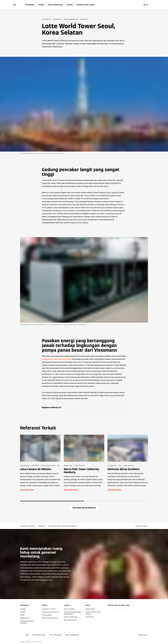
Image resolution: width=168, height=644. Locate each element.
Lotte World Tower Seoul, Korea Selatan (63, 526)
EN (147, 5)
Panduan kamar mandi (85, 5)
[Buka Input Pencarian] (140, 5)
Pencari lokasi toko (55, 5)
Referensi (42, 526)
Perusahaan (30, 5)
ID (144, 5)
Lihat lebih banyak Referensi (84, 508)
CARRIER (39, 642)
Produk (41, 5)
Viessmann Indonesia (27, 526)
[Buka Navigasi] (15, 5)
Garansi (70, 5)
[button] (142, 526)
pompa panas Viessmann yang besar (57, 359)
